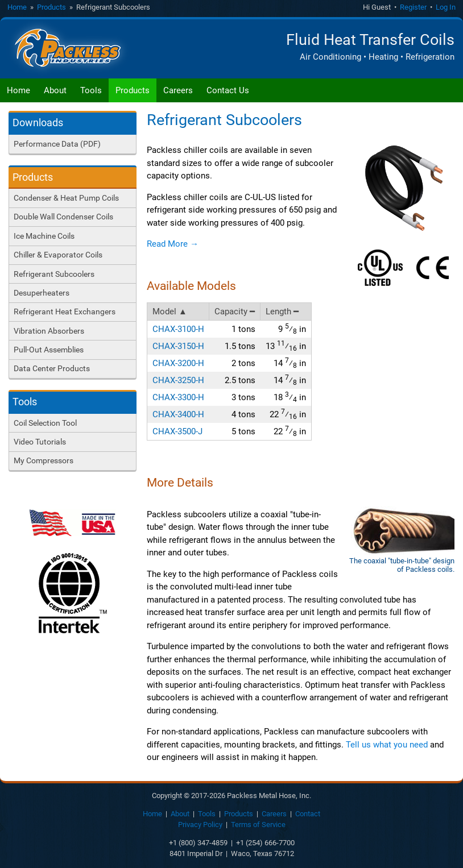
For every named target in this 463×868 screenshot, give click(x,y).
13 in (286, 346)
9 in (292, 329)
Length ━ (283, 312)
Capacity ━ (235, 312)
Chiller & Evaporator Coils (58, 255)
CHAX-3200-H (178, 363)
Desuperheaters (42, 293)
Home (17, 7)
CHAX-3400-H (178, 414)
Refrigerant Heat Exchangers (65, 312)
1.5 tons (240, 346)
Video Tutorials (40, 442)
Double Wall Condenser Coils (63, 217)
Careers (178, 90)
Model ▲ (170, 312)
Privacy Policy (200, 825)
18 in (290, 397)
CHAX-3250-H (178, 380)
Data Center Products (52, 368)
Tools (91, 90)
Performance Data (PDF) (57, 144)
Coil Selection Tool (45, 423)
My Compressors (44, 460)
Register (413, 7)
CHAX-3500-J (177, 431)
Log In (446, 7)
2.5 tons (240, 380)
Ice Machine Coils (44, 236)
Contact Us (228, 90)
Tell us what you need (387, 745)
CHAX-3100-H (178, 329)
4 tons (243, 414)
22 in (288, 414)
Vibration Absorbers (49, 331)
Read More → (173, 244)
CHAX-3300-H (178, 397)
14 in (290, 363)
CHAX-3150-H (178, 346)
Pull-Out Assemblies (49, 350)
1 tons (243, 329)
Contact (308, 814)
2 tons (243, 363)
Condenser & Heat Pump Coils (66, 198)
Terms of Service (258, 825)
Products (51, 7)
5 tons (243, 431)
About (55, 90)
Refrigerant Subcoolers (54, 274)
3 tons (243, 397)
